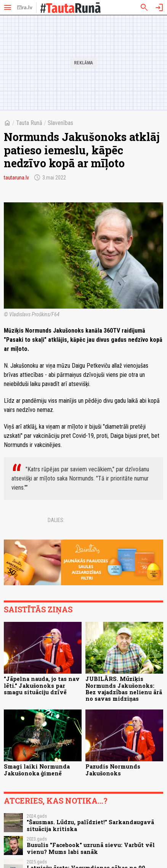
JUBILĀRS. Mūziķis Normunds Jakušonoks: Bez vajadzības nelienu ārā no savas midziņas (124, 689)
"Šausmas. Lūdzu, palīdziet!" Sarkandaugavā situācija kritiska (90, 825)
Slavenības (60, 123)
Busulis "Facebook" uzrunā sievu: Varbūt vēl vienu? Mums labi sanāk (91, 848)
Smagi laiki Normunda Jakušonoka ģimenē (37, 770)
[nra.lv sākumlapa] (25, 8)
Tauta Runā (29, 123)
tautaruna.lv (16, 178)
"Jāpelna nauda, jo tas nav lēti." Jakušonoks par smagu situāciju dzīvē (42, 685)
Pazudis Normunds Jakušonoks (113, 770)
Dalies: (56, 520)
